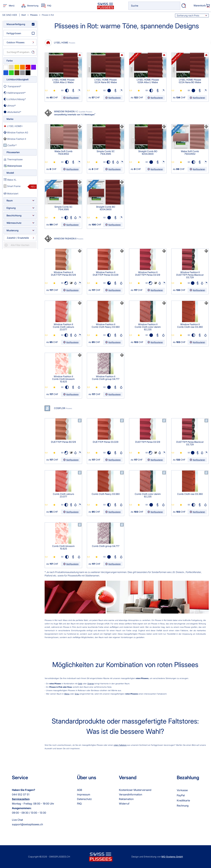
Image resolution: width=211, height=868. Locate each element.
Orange (91, 684)
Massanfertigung (16, 24)
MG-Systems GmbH (172, 857)
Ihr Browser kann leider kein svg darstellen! (80, 55)
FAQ (79, 804)
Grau (77, 694)
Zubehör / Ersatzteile (18, 238)
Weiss (67, 694)
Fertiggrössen (14, 33)
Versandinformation (131, 794)
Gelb (80, 684)
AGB (80, 790)
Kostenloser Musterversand (135, 790)
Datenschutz (84, 799)
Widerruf (124, 804)
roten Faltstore (120, 745)
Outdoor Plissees (15, 42)
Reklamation (126, 799)
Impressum (84, 794)
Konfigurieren (71, 98)
